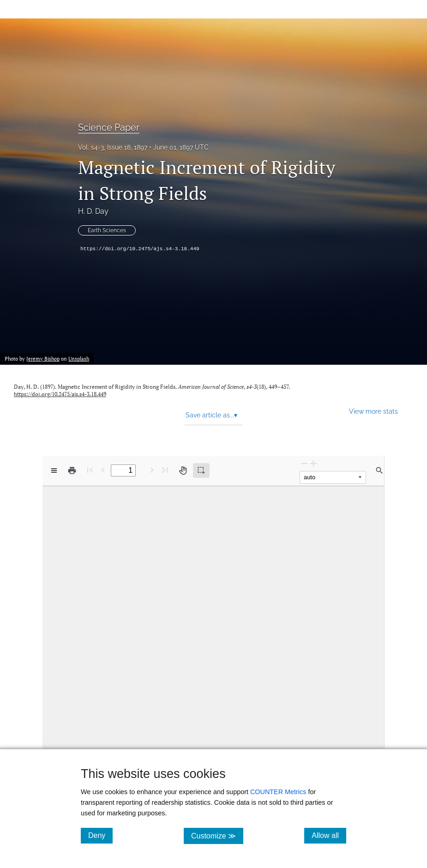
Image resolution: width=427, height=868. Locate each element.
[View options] (54, 470)
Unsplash (79, 359)
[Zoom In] (313, 463)
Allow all (329, 835)
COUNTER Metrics (278, 792)
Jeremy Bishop (43, 359)
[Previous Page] (103, 470)
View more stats (373, 411)
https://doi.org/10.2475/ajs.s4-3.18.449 (140, 249)
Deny (100, 835)
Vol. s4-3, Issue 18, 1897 (113, 147)
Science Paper (109, 127)
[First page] (90, 470)
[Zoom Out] (304, 463)
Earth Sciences (107, 230)
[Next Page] (152, 470)
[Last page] (165, 470)
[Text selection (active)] (201, 470)
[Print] (72, 470)
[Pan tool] (183, 470)
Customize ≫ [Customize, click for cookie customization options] (217, 835)
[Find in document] (379, 470)
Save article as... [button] (211, 415)
